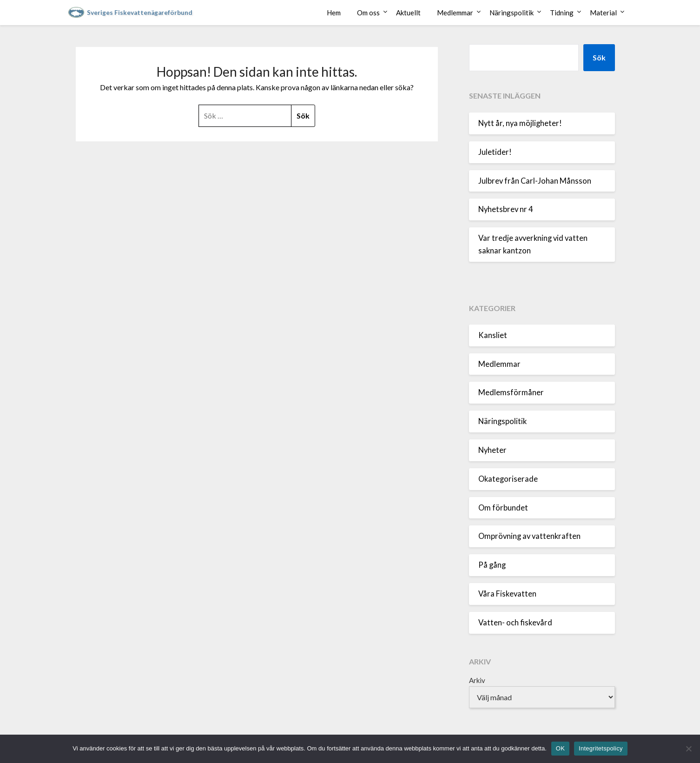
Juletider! (495, 152)
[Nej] (688, 749)
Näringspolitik (512, 13)
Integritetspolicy (601, 748)
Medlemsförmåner (511, 392)
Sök (599, 57)
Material (603, 13)
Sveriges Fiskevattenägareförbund (140, 13)
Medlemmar (455, 13)
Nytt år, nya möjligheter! (520, 123)
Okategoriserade (508, 479)
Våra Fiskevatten (507, 594)
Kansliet (493, 335)
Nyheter (492, 450)
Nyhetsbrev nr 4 (506, 209)
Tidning (562, 13)
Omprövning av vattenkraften (529, 536)
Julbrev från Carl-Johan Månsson (535, 181)
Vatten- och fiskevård (515, 623)
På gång (492, 565)
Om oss (368, 13)
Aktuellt (408, 13)
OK (560, 748)
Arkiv (477, 680)
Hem (334, 13)
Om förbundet (503, 508)
